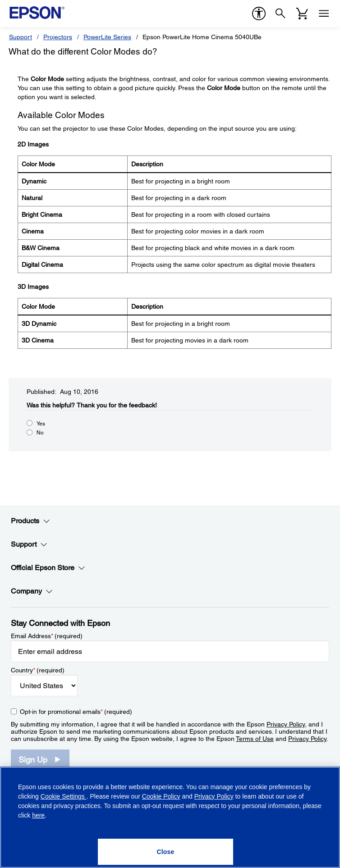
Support (21, 37)
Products (30, 521)
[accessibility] (259, 14)
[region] (170, 817)
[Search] (280, 14)
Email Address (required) (47, 636)
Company (32, 591)
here (38, 815)
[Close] (165, 852)
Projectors (58, 37)
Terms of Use (255, 739)
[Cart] (302, 14)
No (40, 433)
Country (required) (38, 670)
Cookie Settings (64, 796)
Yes (41, 424)
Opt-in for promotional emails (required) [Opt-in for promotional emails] (76, 712)
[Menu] (324, 14)
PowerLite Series (107, 37)
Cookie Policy (161, 796)
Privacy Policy (286, 724)
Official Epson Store (48, 568)
